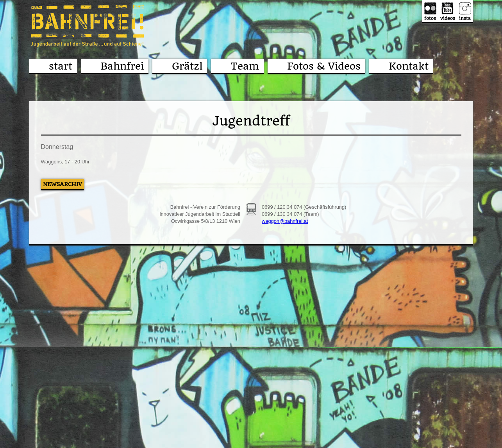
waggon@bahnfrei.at (285, 221)
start (61, 66)
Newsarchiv (63, 184)
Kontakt (409, 66)
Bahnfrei (122, 66)
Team (245, 66)
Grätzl (187, 66)
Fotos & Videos (324, 66)
